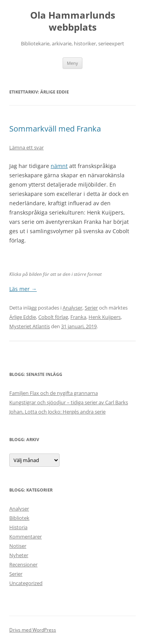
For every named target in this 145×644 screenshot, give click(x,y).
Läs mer (23, 289)
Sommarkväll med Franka (55, 129)
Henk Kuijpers (105, 317)
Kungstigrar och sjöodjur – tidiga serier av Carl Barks (69, 402)
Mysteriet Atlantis (30, 326)
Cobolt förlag (53, 317)
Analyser (72, 308)
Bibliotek (19, 518)
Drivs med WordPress (33, 630)
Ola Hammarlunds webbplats (73, 21)
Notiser (18, 546)
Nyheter (19, 555)
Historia (18, 527)
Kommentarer (26, 537)
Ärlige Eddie (23, 317)
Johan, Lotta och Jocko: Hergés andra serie (57, 412)
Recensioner (23, 564)
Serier (91, 308)
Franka (78, 317)
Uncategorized (26, 583)
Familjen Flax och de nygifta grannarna (54, 393)
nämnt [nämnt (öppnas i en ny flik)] (59, 166)
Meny (72, 63)
